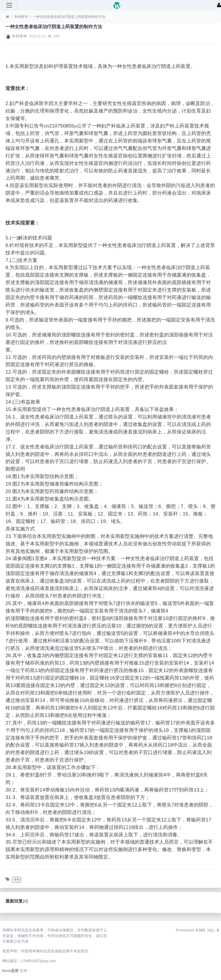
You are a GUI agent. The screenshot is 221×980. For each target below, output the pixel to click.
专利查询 (21, 17)
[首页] (7, 17)
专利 (17, 880)
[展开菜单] (9, 5)
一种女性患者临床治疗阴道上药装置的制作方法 (69, 17)
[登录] (219, 5)
